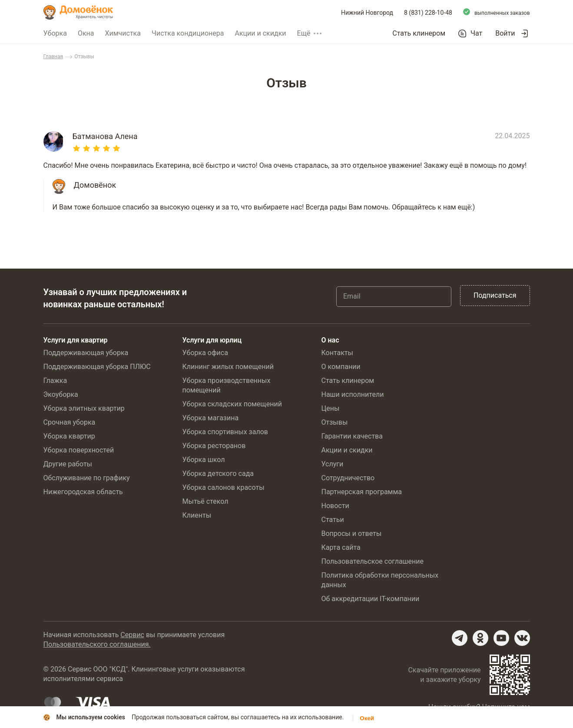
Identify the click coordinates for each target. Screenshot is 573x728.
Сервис (132, 635)
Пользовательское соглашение (373, 561)
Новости (335, 506)
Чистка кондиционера (188, 33)
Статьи (333, 520)
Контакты (337, 353)
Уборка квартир (69, 436)
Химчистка (123, 33)
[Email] (394, 296)
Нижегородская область (83, 492)
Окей (367, 718)
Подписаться (495, 295)
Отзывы (335, 422)
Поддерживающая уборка (86, 353)
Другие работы (68, 464)
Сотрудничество (348, 478)
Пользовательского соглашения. (97, 644)
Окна (86, 33)
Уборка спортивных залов (225, 432)
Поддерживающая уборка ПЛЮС (97, 367)
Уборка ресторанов (214, 446)
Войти (505, 33)
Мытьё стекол (205, 501)
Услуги (333, 464)
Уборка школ (204, 460)
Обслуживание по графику (87, 478)
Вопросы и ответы (352, 534)
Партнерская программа (362, 492)
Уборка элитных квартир (84, 408)
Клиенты (197, 515)
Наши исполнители (353, 394)
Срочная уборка (70, 422)
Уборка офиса (205, 353)
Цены (331, 408)
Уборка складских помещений (232, 404)
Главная (53, 57)
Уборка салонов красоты (224, 487)
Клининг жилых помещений (228, 367)
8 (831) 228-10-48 (428, 13)
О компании (341, 367)
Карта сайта (341, 547)
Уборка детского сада (218, 474)
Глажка (55, 381)
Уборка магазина (211, 418)
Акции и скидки (261, 33)
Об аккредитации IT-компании (371, 599)
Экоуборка (61, 394)
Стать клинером (419, 33)
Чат (476, 33)
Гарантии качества (352, 436)
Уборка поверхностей (79, 450)
